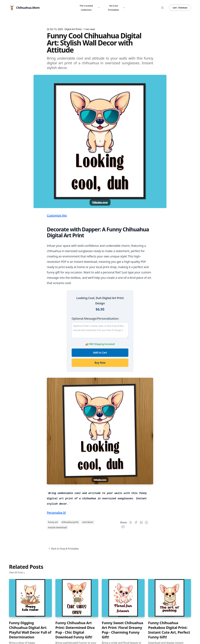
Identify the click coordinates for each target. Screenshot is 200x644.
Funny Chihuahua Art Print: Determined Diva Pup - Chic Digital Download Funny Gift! (75, 630)
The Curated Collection (90, 8)
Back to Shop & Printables (63, 549)
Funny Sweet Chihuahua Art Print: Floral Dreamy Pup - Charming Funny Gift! (122, 630)
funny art (53, 522)
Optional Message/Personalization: (95, 319)
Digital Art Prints (73, 29)
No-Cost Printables (117, 8)
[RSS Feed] (162, 8)
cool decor (88, 522)
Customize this (57, 215)
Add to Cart (100, 353)
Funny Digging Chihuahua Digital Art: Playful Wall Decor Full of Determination (30, 630)
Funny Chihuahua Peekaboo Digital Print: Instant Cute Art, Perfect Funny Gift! (169, 630)
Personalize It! (56, 513)
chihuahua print (70, 522)
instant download (57, 527)
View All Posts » (17, 572)
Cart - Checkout (180, 8)
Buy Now (100, 363)
